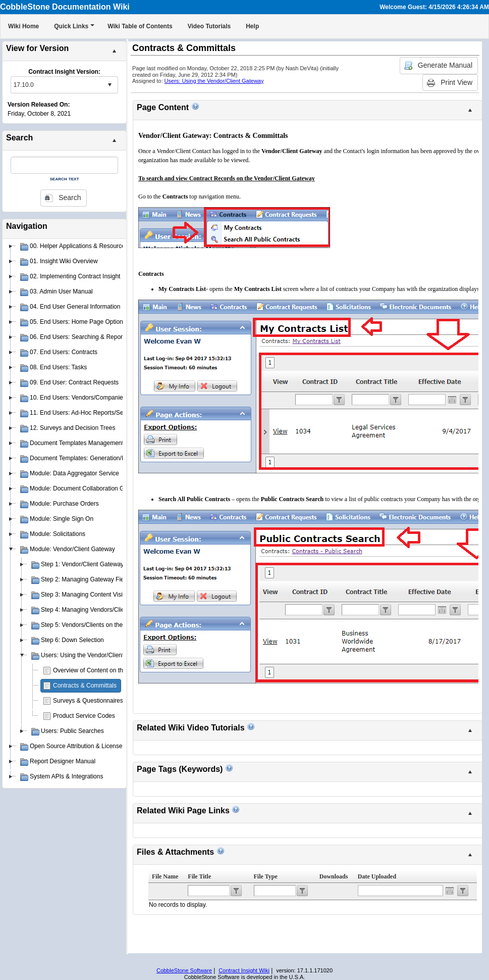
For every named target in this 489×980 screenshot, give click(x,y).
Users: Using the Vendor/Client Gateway (214, 81)
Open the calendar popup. (450, 891)
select (110, 85)
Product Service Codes (84, 716)
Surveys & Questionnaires (88, 701)
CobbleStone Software (184, 970)
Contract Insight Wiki (244, 970)
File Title (199, 876)
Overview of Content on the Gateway (102, 670)
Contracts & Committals (85, 685)
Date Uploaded (377, 876)
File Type (266, 876)
